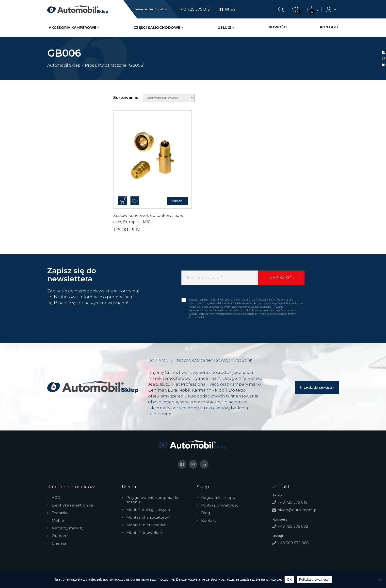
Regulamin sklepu (218, 498)
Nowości (278, 27)
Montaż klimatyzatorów (148, 517)
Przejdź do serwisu (316, 387)
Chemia (59, 543)
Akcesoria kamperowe (72, 28)
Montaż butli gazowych (148, 510)
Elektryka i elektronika (72, 505)
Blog (206, 513)
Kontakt (329, 27)
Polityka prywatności (220, 505)
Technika (60, 513)
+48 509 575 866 (293, 543)
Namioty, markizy (68, 528)
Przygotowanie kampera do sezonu (152, 500)
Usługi (224, 28)
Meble (58, 521)
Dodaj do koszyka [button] (122, 201)
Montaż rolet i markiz (146, 525)
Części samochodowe (157, 28)
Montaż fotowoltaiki (145, 533)
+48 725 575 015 (194, 9)
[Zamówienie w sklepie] (169, 98)
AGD (56, 498)
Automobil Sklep (64, 65)
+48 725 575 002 (293, 526)
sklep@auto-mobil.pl (298, 510)
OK (289, 580)
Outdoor (60, 536)
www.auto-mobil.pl (151, 9)
